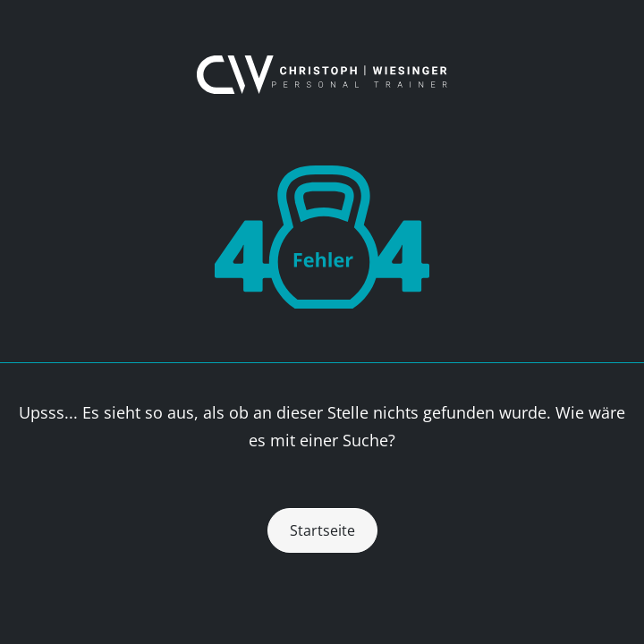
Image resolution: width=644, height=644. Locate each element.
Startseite (322, 530)
